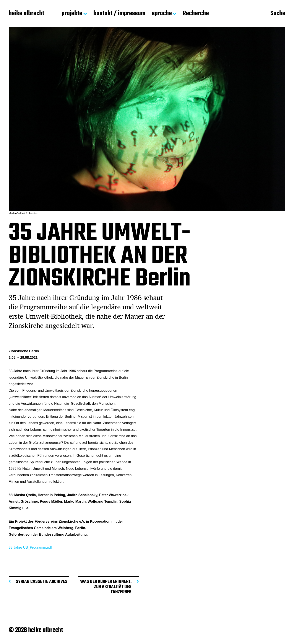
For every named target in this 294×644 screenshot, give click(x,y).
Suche (278, 14)
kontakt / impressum (119, 14)
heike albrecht (26, 14)
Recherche (196, 14)
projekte (72, 14)
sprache (162, 14)
